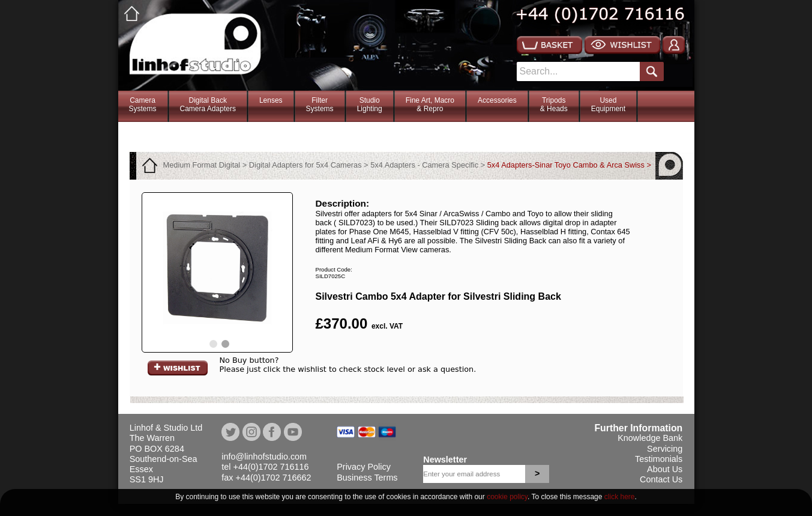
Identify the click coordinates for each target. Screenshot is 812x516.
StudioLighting (370, 105)
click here (620, 497)
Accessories (497, 100)
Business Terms (367, 478)
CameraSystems (143, 105)
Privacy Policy (364, 467)
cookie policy (507, 497)
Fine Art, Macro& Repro (430, 105)
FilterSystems (320, 105)
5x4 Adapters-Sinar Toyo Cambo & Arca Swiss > (569, 165)
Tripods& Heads (554, 105)
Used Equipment (608, 105)
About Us (665, 469)
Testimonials (659, 459)
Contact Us (661, 479)
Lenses (271, 100)
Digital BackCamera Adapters (208, 105)
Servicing (665, 449)
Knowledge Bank (650, 438)
